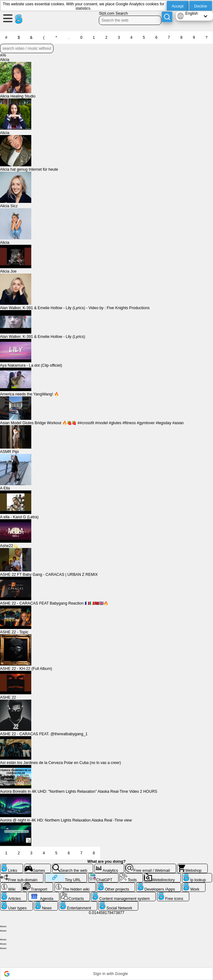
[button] (106, 974)
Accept (178, 6)
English (192, 13)
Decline (201, 6)
